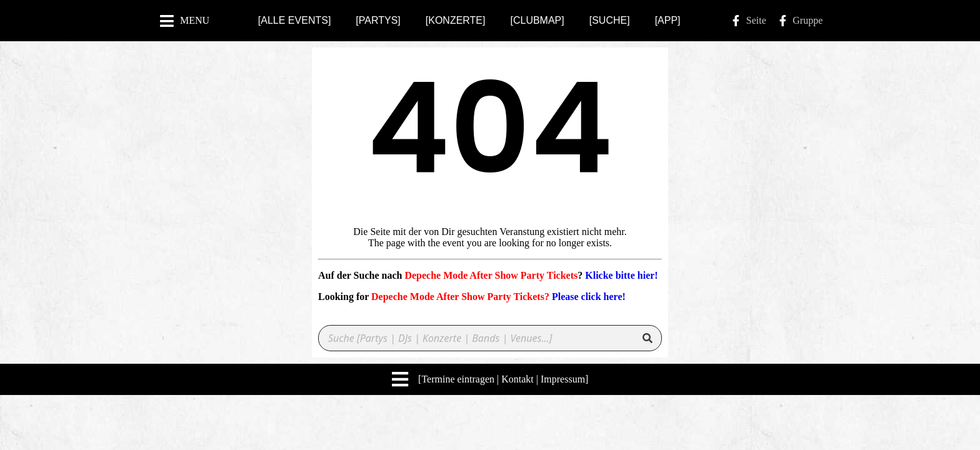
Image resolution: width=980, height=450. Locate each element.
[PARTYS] (378, 20)
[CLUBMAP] (537, 20)
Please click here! (589, 297)
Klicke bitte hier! (621, 275)
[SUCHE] (610, 20)
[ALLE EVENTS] (295, 20)
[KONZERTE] (456, 20)
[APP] (668, 20)
